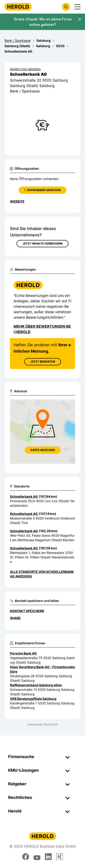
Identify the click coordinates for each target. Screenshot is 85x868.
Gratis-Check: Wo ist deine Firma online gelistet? (43, 22)
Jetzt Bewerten (43, 362)
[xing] (60, 857)
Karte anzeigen (43, 450)
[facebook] (26, 857)
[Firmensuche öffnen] (66, 7)
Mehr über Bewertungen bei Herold (42, 329)
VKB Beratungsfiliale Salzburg (33, 699)
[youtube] (37, 857)
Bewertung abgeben (25, 69)
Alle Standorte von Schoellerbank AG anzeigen (42, 574)
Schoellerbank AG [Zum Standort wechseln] (24, 496)
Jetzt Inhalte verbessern (42, 244)
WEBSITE (17, 201)
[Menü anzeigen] (77, 7)
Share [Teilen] (15, 618)
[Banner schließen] (80, 19)
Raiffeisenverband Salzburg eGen (36, 685)
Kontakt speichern (27, 611)
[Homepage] (18, 7)
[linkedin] (48, 857)
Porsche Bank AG (23, 653)
